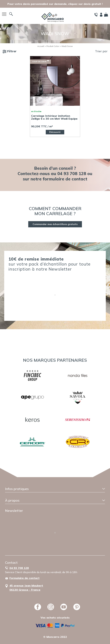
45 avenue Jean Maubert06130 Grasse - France (26, 588)
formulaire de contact (65, 179)
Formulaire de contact (24, 578)
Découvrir (55, 132)
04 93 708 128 (19, 568)
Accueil (41, 46)
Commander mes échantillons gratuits (55, 224)
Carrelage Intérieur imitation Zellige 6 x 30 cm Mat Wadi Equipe (54, 117)
